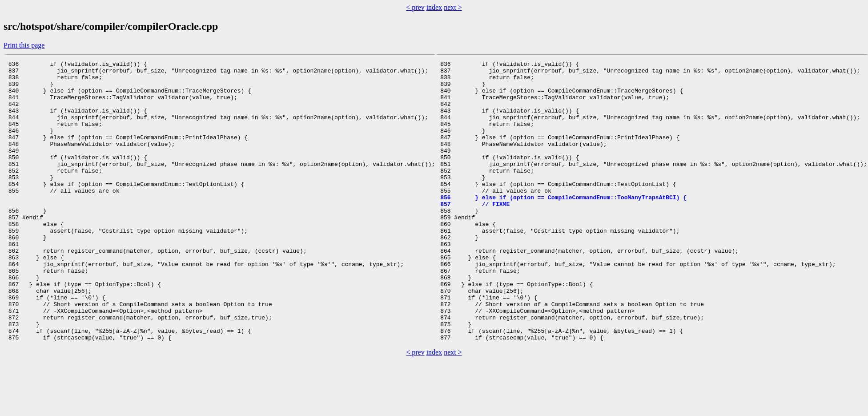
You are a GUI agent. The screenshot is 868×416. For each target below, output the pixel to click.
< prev (415, 7)
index (434, 7)
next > (453, 7)
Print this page (24, 45)
